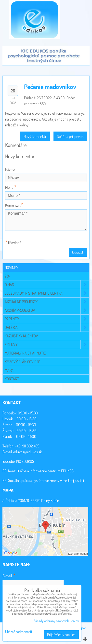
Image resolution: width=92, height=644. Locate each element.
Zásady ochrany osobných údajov (56, 621)
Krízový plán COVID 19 (22, 362)
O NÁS (47, 285)
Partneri (47, 319)
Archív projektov (47, 310)
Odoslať (78, 252)
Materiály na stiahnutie (25, 353)
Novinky (11, 267)
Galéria (47, 327)
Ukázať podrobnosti (19, 632)
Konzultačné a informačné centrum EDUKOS (41, 471)
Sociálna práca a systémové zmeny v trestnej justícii (46, 480)
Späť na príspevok (70, 136)
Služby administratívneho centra (47, 293)
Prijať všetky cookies (61, 635)
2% (7, 276)
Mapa (9, 370)
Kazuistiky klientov (21, 336)
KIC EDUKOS (25, 461)
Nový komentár (35, 136)
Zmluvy (47, 344)
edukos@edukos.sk (27, 452)
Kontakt (12, 379)
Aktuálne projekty (47, 302)
